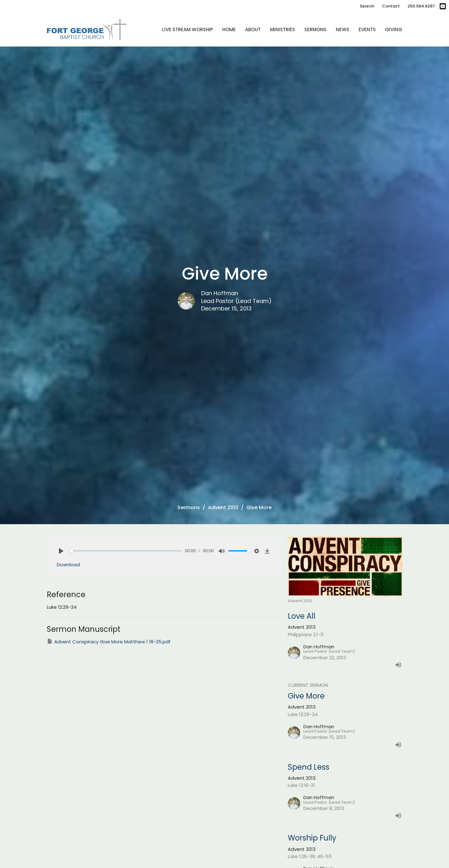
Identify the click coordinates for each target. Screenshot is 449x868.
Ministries (282, 29)
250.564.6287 (421, 6)
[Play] (61, 551)
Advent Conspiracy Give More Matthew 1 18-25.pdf (109, 641)
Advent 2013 (223, 507)
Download (68, 565)
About (253, 29)
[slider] (126, 551)
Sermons (315, 29)
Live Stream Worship (188, 29)
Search (367, 6)
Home (229, 29)
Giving (394, 29)
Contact (391, 6)
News (343, 29)
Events (367, 29)
